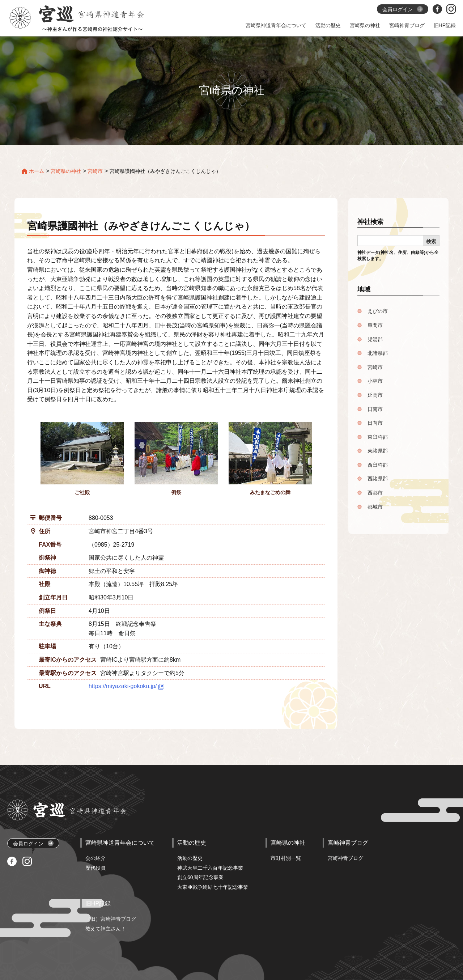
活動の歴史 (190, 858)
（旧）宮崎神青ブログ (111, 919)
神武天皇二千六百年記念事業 (210, 868)
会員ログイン (33, 843)
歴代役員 (95, 868)
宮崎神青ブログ (345, 858)
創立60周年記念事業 (200, 877)
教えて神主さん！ (106, 929)
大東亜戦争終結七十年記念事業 (213, 887)
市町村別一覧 (286, 858)
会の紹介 (95, 858)
